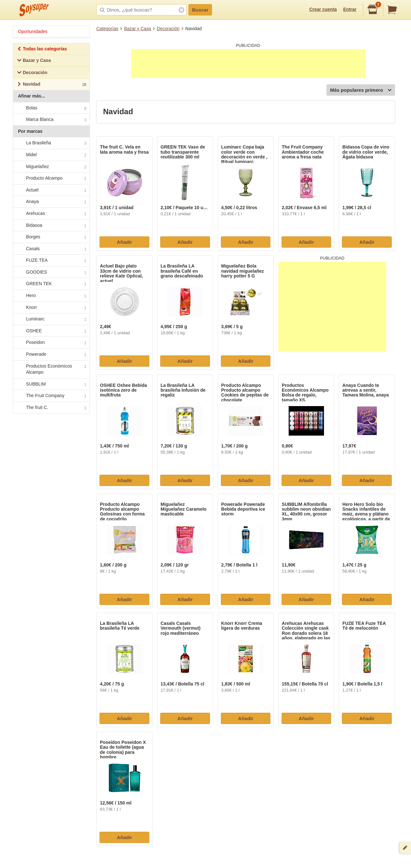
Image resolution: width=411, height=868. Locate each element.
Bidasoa (51, 226)
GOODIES (51, 272)
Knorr (51, 308)
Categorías (107, 29)
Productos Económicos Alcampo (51, 369)
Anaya (51, 202)
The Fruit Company (51, 396)
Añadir (125, 242)
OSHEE (51, 331)
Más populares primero (361, 90)
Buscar (200, 10)
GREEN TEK (51, 284)
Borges (51, 237)
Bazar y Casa (137, 29)
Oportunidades (33, 31)
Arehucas (51, 214)
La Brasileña (51, 143)
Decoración (168, 29)
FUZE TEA (51, 261)
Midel (51, 155)
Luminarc (51, 319)
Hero (51, 296)
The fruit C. (51, 408)
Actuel (51, 190)
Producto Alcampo (51, 178)
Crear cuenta (323, 9)
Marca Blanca (51, 120)
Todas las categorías (42, 50)
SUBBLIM (51, 384)
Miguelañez (51, 167)
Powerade (51, 354)
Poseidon (51, 343)
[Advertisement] (248, 64)
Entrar (350, 9)
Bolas (51, 108)
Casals (51, 249)
